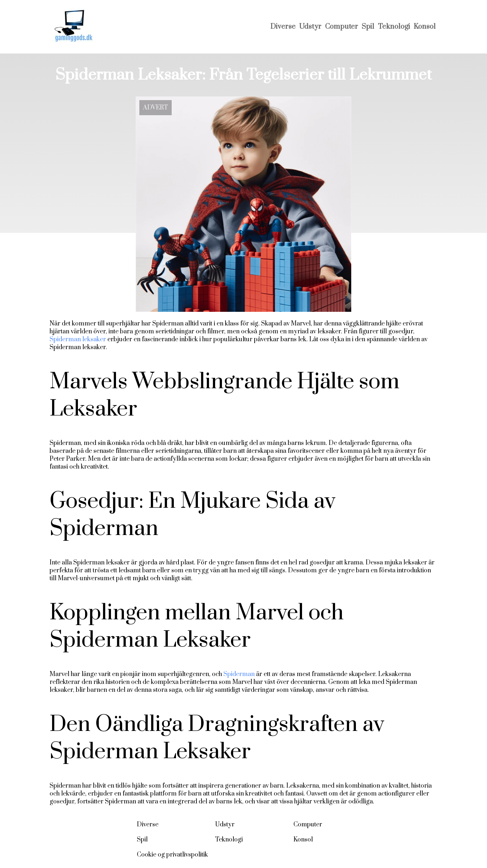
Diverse (283, 27)
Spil (368, 27)
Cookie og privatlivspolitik (172, 855)
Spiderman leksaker (78, 339)
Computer (342, 27)
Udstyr (310, 27)
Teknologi (394, 27)
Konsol (425, 27)
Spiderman (239, 674)
